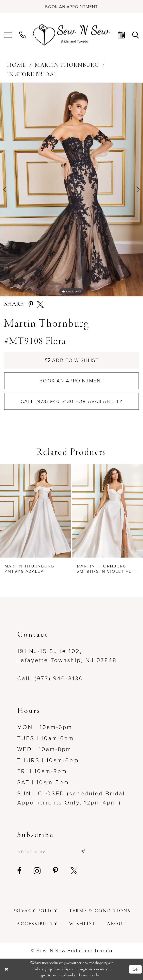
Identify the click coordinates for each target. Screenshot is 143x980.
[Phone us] (23, 35)
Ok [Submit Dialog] (136, 969)
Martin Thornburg (67, 65)
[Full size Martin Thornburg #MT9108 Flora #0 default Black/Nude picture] (71, 189)
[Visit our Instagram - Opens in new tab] (38, 871)
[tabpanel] (71, 189)
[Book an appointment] (71, 7)
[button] (8, 35)
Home (17, 65)
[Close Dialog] (6, 969)
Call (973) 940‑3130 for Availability (72, 401)
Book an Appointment (72, 381)
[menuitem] (8, 35)
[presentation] (35, 511)
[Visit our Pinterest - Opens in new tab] (56, 871)
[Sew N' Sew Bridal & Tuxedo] (71, 35)
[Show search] (136, 35)
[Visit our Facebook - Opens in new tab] (20, 871)
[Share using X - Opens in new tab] (40, 304)
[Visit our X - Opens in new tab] (75, 871)
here (99, 975)
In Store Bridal (32, 75)
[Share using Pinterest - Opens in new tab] (31, 304)
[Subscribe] (83, 851)
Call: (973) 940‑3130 (50, 678)
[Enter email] (52, 851)
